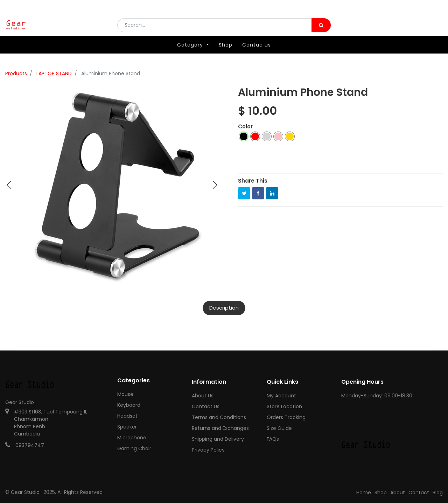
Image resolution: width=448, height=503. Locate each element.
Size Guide (279, 428)
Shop (381, 493)
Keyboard (129, 405)
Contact (419, 493)
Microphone (132, 438)
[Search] (321, 30)
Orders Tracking (286, 417)
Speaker (127, 427)
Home (364, 493)
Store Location (284, 406)
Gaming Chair (134, 448)
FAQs (273, 439)
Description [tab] (224, 308)
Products (16, 73)
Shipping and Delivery (218, 439)
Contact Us (206, 406)
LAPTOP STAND (54, 73)
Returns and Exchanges (220, 428)
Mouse (125, 394)
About (398, 493)
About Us (203, 396)
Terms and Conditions (219, 417)
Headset (127, 416)
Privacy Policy (208, 450)
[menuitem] (226, 55)
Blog (438, 493)
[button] (9, 185)
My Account (281, 396)
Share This (253, 181)
